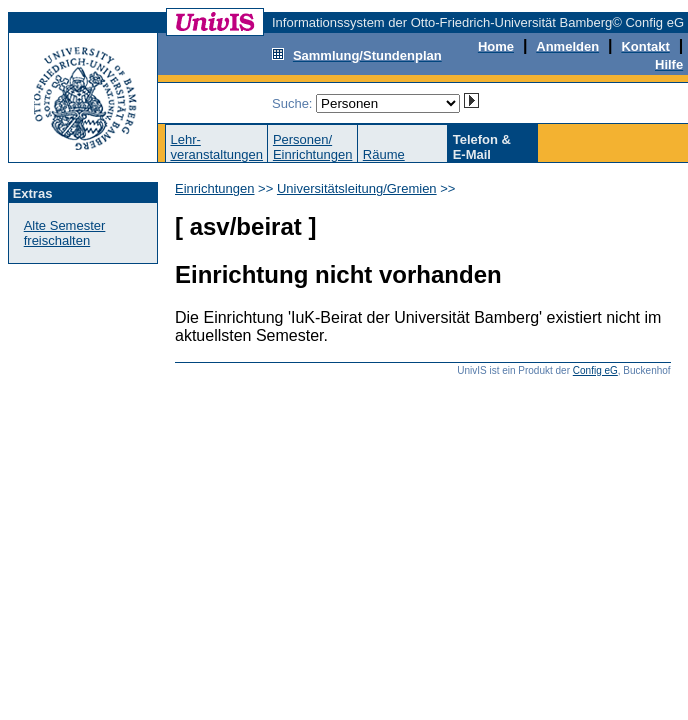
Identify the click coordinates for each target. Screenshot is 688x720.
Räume (384, 154)
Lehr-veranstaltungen (216, 147)
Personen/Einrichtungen (313, 147)
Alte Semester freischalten (65, 233)
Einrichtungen (215, 188)
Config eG (595, 370)
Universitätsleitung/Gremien (357, 188)
